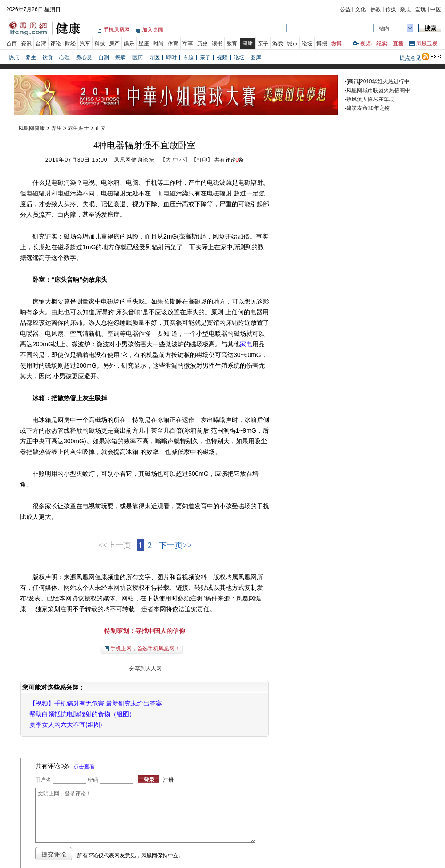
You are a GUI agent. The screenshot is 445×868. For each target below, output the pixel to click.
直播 (398, 44)
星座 (144, 44)
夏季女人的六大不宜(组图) (66, 725)
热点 (14, 57)
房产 (114, 44)
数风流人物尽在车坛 (370, 99)
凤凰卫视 (427, 44)
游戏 (278, 44)
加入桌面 (153, 30)
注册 (168, 780)
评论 (56, 44)
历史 (202, 44)
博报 (322, 44)
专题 (188, 57)
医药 (138, 57)
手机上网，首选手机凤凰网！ (145, 649)
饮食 (48, 57)
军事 (188, 44)
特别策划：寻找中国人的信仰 (145, 631)
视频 (365, 44)
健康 (247, 43)
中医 (436, 9)
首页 (12, 44)
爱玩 (421, 9)
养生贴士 (78, 128)
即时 (171, 57)
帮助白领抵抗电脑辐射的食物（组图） (82, 714)
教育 (232, 44)
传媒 (391, 9)
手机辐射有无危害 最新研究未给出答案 (108, 703)
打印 (202, 160)
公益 (345, 9)
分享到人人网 (144, 669)
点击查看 (84, 767)
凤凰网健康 (32, 128)
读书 (217, 44)
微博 (336, 44)
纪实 (382, 44)
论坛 (307, 44)
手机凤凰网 (117, 30)
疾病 (121, 57)
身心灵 (84, 57)
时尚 (158, 44)
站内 (384, 28)
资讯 (26, 44)
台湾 (41, 44)
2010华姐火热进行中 (385, 81)
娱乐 (129, 44)
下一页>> (175, 545)
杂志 (405, 9)
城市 (292, 44)
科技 (100, 44)
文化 (360, 9)
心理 (65, 57)
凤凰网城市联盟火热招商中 (378, 90)
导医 (154, 57)
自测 (104, 57)
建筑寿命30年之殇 (368, 108)
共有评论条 (229, 160)
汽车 (85, 44)
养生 (31, 57)
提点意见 (410, 58)
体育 (173, 44)
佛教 (376, 9)
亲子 (263, 44)
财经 (70, 44)
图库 (256, 57)
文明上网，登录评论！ (145, 815)
